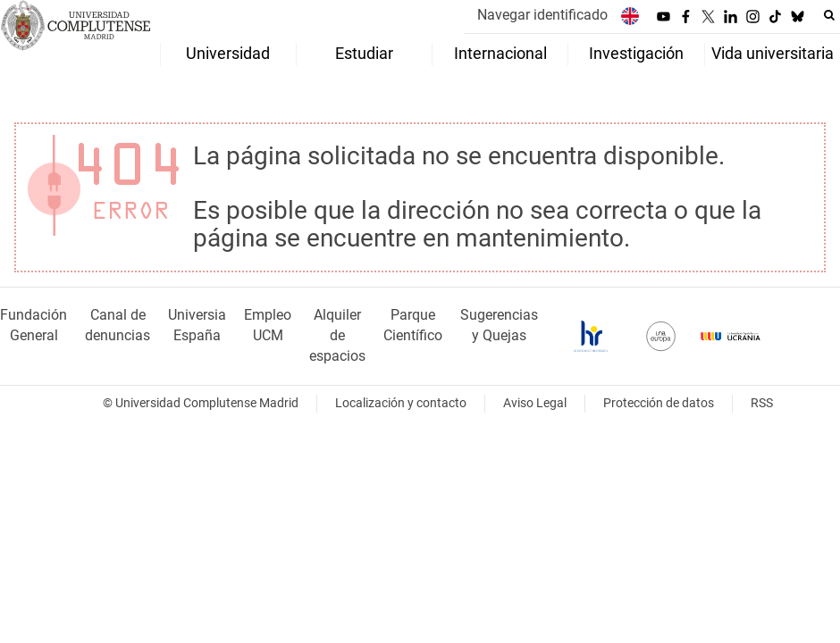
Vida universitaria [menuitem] (773, 54)
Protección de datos (659, 403)
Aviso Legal (535, 403)
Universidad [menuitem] (228, 54)
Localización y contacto (401, 403)
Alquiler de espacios (337, 335)
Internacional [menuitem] (500, 54)
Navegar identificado (542, 15)
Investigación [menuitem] (636, 54)
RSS (762, 403)
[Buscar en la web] (829, 15)
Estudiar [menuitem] (364, 54)
